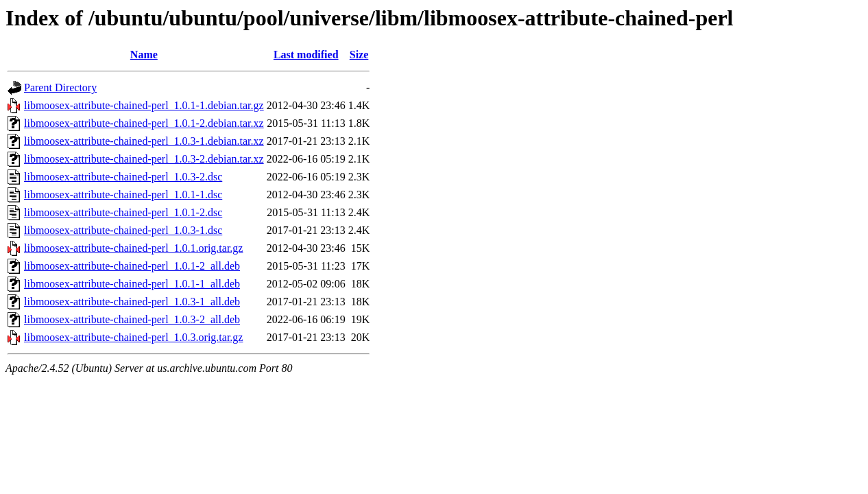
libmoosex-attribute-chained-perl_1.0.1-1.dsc (123, 195)
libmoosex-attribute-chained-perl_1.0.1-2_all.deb (132, 266)
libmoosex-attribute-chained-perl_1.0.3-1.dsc (123, 230)
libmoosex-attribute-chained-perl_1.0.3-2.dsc (123, 177)
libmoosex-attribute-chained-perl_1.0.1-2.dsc (123, 212)
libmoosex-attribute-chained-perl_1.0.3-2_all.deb (132, 319)
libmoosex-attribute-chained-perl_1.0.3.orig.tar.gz (133, 337)
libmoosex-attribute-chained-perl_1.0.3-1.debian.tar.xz (144, 141)
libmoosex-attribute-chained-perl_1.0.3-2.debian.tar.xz (144, 159)
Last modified (306, 55)
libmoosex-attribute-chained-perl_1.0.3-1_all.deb (132, 302)
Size (359, 55)
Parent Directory (60, 87)
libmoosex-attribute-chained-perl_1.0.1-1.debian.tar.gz (144, 105)
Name (144, 55)
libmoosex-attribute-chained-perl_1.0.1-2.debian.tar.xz (144, 123)
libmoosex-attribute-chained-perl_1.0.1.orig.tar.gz (133, 248)
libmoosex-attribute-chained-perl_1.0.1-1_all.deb (132, 284)
